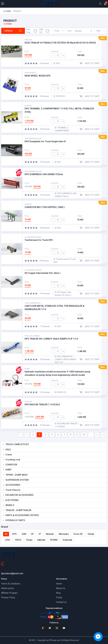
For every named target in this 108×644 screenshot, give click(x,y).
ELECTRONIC (12, 500)
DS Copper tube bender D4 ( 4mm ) (43, 273)
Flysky (29, 540)
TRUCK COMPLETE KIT (17, 445)
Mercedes (64, 534)
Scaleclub (67, 540)
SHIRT (9, 470)
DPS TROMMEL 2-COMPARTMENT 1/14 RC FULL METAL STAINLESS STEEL (59, 110)
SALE (8, 450)
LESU (7, 540)
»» (104, 435)
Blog (58, 593)
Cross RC (78, 534)
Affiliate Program (9, 593)
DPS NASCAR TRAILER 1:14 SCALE (42, 405)
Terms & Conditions (11, 584)
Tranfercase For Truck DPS (39, 240)
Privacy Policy (8, 598)
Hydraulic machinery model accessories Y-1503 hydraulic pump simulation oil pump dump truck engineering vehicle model (57, 373)
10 (84, 435)
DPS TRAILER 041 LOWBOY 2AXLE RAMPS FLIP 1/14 (51, 339)
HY (32, 534)
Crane (9, 455)
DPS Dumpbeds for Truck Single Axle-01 (45, 141)
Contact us (61, 602)
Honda (91, 534)
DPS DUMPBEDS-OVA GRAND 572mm (44, 174)
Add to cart (91, 63)
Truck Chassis (13, 490)
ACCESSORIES (13, 485)
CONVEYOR (11, 465)
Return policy (8, 588)
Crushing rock (13, 460)
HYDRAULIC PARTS (15, 520)
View (101, 31)
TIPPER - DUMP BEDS (17, 475)
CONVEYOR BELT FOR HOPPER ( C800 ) (45, 207)
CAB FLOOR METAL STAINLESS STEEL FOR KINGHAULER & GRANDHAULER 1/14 (54, 308)
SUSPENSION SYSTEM (17, 480)
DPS (14, 534)
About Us (61, 588)
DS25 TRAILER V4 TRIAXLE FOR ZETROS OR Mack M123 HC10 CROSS (60, 43)
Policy (59, 598)
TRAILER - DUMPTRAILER (18, 510)
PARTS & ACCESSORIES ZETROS (22, 515)
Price (59, 31)
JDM (24, 534)
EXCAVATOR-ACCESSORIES (19, 495)
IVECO (18, 540)
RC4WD (54, 540)
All (6, 534)
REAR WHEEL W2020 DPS (38, 76)
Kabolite (41, 540)
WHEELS (10, 505)
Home (7, 11)
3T (40, 534)
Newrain (50, 534)
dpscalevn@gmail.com (12, 573)
